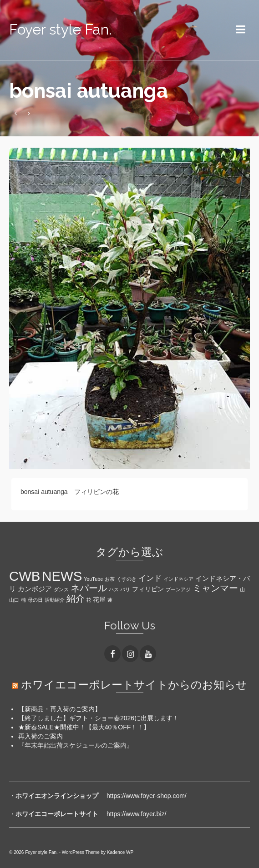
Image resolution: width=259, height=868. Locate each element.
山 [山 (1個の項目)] (242, 589)
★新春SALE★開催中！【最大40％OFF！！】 (84, 727)
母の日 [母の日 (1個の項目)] (35, 600)
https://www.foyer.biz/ (137, 814)
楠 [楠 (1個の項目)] (23, 600)
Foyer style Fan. (60, 29)
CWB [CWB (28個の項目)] (25, 576)
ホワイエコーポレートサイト (57, 814)
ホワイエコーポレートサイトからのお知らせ (134, 685)
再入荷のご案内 (41, 736)
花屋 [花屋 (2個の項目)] (99, 600)
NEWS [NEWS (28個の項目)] (62, 576)
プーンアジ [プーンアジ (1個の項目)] (178, 589)
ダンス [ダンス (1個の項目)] (61, 589)
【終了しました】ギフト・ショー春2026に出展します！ (99, 718)
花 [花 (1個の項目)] (89, 600)
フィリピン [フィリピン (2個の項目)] (148, 589)
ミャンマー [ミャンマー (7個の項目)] (215, 588)
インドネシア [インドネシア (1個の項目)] (178, 579)
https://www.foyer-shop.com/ (147, 796)
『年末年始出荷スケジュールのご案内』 (76, 745)
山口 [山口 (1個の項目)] (14, 600)
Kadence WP (120, 852)
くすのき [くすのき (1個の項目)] (127, 579)
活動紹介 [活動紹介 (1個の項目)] (55, 600)
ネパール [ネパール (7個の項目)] (89, 588)
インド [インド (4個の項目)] (150, 578)
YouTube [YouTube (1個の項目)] (93, 579)
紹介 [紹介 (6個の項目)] (76, 599)
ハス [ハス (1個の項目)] (114, 589)
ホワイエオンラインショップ (57, 796)
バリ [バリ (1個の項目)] (125, 589)
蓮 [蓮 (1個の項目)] (110, 600)
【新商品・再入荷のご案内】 (60, 709)
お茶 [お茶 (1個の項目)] (110, 579)
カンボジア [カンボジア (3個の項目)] (35, 589)
